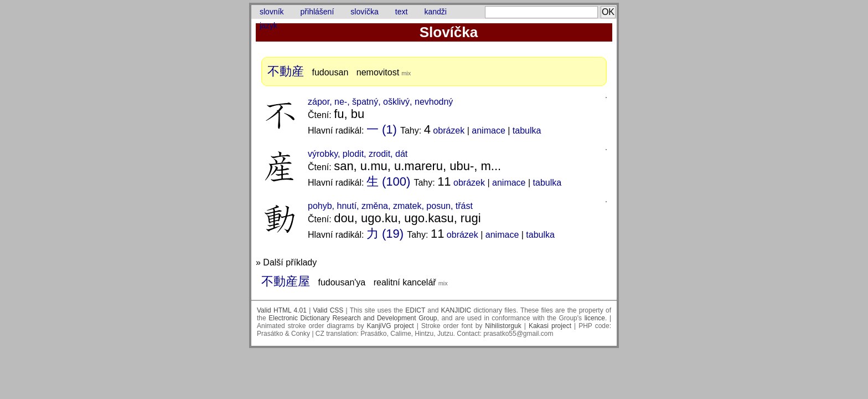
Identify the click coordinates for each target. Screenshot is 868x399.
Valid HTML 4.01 (282, 310)
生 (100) (388, 181)
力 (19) (385, 234)
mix (406, 73)
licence (595, 318)
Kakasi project (550, 326)
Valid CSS (329, 310)
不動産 (286, 71)
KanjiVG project (391, 326)
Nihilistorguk (503, 326)
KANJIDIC (456, 310)
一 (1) (382, 129)
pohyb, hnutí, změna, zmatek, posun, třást (390, 206)
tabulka (527, 131)
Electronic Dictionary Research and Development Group (353, 318)
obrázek (449, 131)
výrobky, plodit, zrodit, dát (358, 154)
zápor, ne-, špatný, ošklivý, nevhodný (380, 102)
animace (488, 131)
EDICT (415, 310)
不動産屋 (286, 281)
